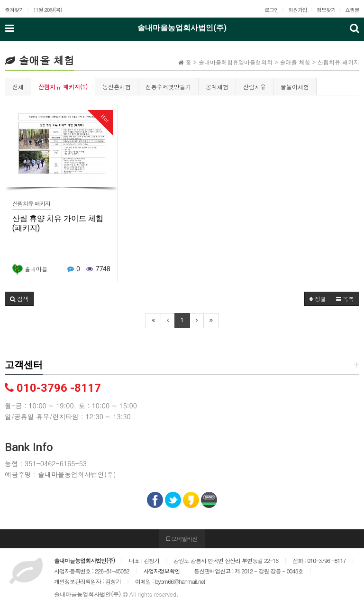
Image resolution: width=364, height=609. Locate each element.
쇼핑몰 (352, 10)
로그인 (272, 10)
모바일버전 (182, 539)
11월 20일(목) (48, 10)
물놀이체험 (295, 87)
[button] (19, 299)
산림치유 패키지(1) (63, 87)
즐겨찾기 (14, 10)
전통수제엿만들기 (168, 87)
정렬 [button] (318, 299)
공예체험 (217, 87)
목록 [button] (345, 299)
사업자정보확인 (161, 571)
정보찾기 (326, 10)
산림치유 (255, 87)
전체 (18, 87)
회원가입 (298, 10)
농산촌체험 (117, 87)
